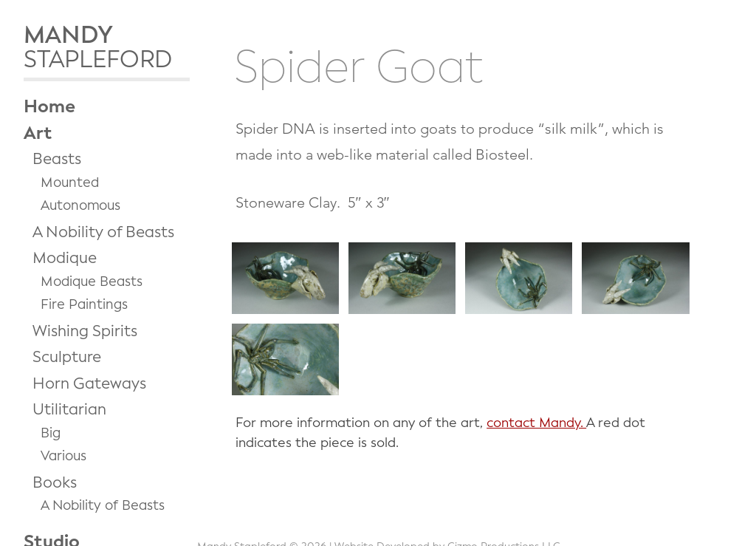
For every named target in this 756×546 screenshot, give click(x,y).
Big (51, 433)
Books (55, 482)
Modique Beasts (92, 281)
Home (49, 106)
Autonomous (80, 205)
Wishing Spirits (85, 331)
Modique (65, 258)
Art (38, 133)
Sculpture (67, 357)
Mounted (70, 182)
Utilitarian (69, 409)
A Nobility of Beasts (103, 232)
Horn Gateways (89, 383)
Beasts (57, 159)
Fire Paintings (84, 304)
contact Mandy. (536, 423)
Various (63, 456)
